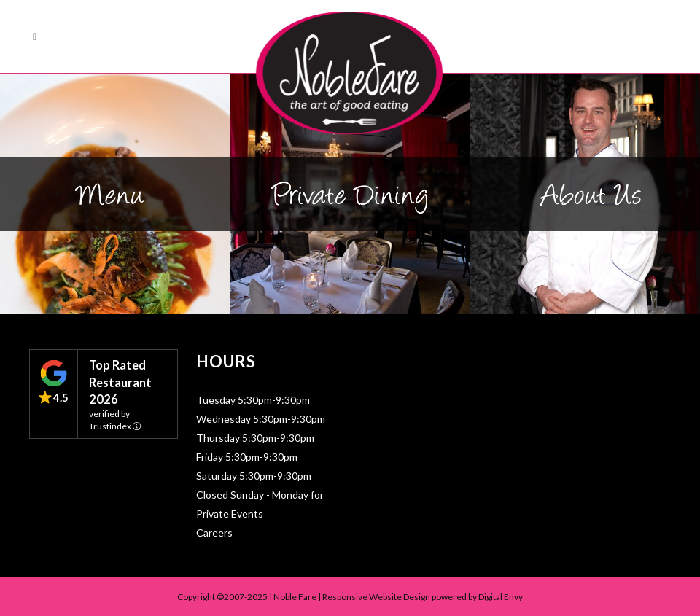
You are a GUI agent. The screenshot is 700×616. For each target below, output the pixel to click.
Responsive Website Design (376, 597)
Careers (214, 533)
